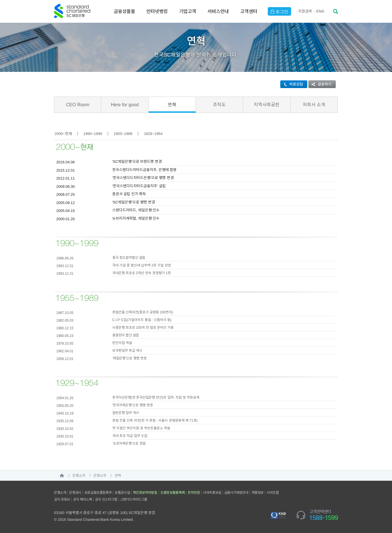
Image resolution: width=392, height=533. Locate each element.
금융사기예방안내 (236, 493)
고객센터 (249, 11)
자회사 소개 (314, 105)
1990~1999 (93, 134)
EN (320, 11)
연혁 (172, 105)
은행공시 (75, 493)
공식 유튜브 (62, 499)
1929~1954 (153, 134)
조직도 (219, 105)
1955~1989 (123, 134)
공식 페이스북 (83, 499)
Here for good (125, 105)
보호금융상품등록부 (98, 493)
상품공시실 (122, 493)
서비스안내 (218, 11)
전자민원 (194, 493)
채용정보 (258, 493)
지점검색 (305, 11)
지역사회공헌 (267, 105)
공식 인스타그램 (106, 499)
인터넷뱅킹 (157, 11)
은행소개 (79, 476)
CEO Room (78, 105)
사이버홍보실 (212, 493)
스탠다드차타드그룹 (134, 499)
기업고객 (188, 11)
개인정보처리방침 (145, 493)
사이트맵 (273, 493)
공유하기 (320, 84)
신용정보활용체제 (173, 493)
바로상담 (292, 84)
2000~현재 (63, 134)
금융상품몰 (124, 11)
